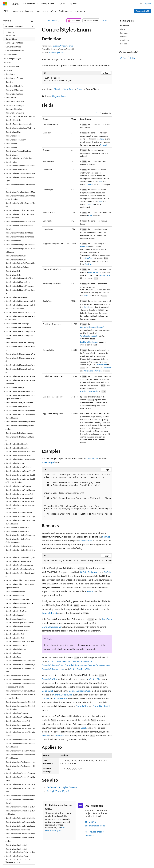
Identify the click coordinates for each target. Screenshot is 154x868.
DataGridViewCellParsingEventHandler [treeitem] (20, 371)
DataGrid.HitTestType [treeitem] (14, 90)
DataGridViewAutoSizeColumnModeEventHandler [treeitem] (20, 197)
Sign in (148, 4)
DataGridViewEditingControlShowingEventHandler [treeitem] (20, 586)
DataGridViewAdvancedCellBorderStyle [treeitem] (20, 179)
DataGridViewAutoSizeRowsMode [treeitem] (20, 237)
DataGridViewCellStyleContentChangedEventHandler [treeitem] (20, 397)
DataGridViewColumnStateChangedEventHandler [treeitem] (20, 522)
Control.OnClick (49, 679)
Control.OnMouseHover (99, 665)
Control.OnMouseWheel (81, 669)
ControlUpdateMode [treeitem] (14, 43)
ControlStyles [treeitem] (11, 39)
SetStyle (106, 537)
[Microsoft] (5, 4)
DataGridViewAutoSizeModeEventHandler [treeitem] (20, 227)
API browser (53, 20)
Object (57, 89)
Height (91, 204)
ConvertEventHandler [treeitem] (15, 51)
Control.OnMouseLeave (53, 669)
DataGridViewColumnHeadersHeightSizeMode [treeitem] (20, 507)
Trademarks (114, 860)
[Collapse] (32, 21)
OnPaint (108, 572)
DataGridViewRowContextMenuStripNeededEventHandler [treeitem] (20, 685)
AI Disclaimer (9, 860)
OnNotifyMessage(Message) (92, 327)
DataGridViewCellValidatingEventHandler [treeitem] (20, 427)
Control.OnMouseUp (82, 661)
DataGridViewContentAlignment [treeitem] (19, 561)
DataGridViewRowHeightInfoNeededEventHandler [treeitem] (20, 745)
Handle (87, 307)
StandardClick (104, 275)
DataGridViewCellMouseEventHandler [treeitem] (20, 348)
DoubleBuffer (101, 365)
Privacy (60, 860)
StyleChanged (48, 462)
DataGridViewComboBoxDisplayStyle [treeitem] (20, 552)
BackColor (85, 246)
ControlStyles (92, 458)
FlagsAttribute (59, 96)
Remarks (124, 37)
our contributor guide (55, 829)
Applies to (124, 40)
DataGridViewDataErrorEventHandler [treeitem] (20, 575)
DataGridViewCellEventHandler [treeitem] (18, 328)
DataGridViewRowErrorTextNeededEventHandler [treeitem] (20, 708)
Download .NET (142, 11)
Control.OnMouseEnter (53, 665)
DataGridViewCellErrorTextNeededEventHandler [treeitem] (20, 318)
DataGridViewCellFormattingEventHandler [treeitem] (20, 337)
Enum (80, 89)
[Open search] (141, 4)
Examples (124, 33)
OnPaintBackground (90, 572)
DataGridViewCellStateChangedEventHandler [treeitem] (20, 382)
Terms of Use (101, 860)
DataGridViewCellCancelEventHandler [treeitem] (20, 292)
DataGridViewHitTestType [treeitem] (16, 611)
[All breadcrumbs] (44, 21)
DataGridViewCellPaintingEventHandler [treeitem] (20, 359)
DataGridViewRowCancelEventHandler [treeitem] (20, 670)
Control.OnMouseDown (60, 661)
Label (83, 728)
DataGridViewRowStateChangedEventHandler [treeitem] (20, 812)
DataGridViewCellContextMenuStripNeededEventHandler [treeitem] (20, 307)
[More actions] (111, 21)
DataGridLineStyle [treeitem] (13, 120)
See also (124, 44)
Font (100, 181)
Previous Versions (25, 860)
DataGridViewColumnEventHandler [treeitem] (20, 490)
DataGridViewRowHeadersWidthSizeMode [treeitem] (20, 734)
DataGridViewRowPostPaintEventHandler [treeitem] (20, 768)
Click (90, 216)
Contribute (49, 860)
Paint (102, 139)
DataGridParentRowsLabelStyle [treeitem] (19, 124)
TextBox (45, 735)
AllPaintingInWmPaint (93, 371)
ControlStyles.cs (56, 52)
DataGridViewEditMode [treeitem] (15, 592)
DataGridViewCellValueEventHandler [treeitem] (20, 438)
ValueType (68, 89)
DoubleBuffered (49, 613)
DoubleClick (93, 272)
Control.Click (95, 679)
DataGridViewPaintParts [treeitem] (16, 649)
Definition (125, 26)
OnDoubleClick (60, 698)
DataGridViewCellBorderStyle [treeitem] (18, 282)
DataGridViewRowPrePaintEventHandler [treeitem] (20, 779)
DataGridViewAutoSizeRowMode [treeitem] (19, 233)
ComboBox (59, 735)
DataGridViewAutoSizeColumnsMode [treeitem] (20, 205)
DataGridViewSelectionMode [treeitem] (18, 830)
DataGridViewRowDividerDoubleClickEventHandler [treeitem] (20, 696)
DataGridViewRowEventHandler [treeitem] (19, 717)
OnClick (46, 698)
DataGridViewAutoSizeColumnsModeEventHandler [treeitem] (20, 216)
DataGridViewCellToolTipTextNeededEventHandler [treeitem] (20, 416)
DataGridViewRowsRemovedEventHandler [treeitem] (20, 801)
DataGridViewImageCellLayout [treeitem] (18, 626)
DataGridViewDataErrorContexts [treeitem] (19, 565)
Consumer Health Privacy (79, 860)
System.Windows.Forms (63, 46)
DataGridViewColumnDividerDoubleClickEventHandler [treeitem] (20, 481)
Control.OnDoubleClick (80, 691)
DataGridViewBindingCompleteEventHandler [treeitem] (20, 250)
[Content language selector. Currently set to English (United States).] (16, 853)
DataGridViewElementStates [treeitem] (17, 599)
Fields (123, 29)
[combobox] (19, 26)
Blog (38, 860)
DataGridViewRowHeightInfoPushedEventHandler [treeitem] (20, 756)
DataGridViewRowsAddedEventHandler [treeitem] (20, 790)
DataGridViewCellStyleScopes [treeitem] (18, 406)
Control (103, 145)
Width (91, 184)
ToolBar (90, 591)
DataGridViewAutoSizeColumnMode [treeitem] (20, 186)
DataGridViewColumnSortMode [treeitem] (19, 512)
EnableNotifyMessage (89, 342)
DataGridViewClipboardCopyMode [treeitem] (20, 459)
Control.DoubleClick (63, 695)
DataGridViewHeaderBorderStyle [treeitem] (19, 603)
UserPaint (89, 258)
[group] (77, 496)
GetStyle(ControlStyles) (58, 791)
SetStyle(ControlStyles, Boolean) (62, 787)
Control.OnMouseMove (76, 665)
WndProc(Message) (88, 336)
